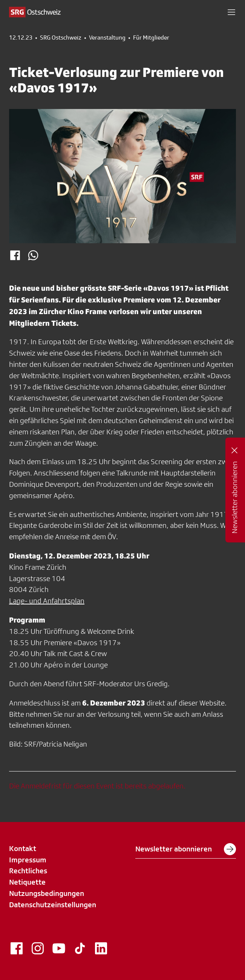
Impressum (28, 860)
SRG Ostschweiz (61, 38)
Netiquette (27, 882)
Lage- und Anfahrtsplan (47, 601)
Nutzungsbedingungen (47, 893)
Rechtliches (28, 871)
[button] (231, 12)
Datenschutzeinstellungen (53, 905)
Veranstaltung (107, 38)
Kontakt (23, 848)
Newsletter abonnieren (186, 849)
